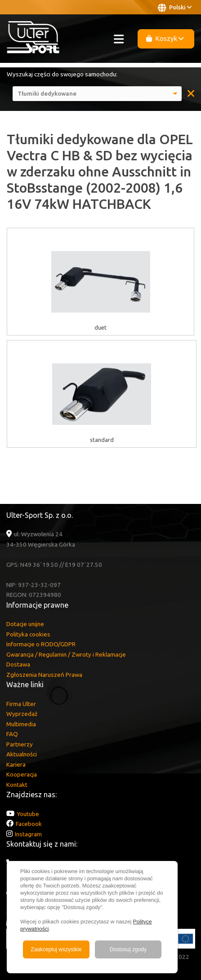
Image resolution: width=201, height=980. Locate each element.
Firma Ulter (21, 704)
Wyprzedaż (22, 714)
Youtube (28, 814)
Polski (175, 8)
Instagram (28, 834)
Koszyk (165, 38)
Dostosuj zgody (128, 949)
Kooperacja (22, 774)
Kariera (16, 764)
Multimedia (21, 724)
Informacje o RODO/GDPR (41, 644)
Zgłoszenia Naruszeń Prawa (44, 675)
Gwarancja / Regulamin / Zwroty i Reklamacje (66, 654)
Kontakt (17, 785)
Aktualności (22, 754)
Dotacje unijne (25, 624)
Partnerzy (20, 744)
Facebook (29, 824)
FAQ (12, 734)
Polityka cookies (28, 634)
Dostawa (18, 664)
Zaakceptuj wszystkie (56, 949)
